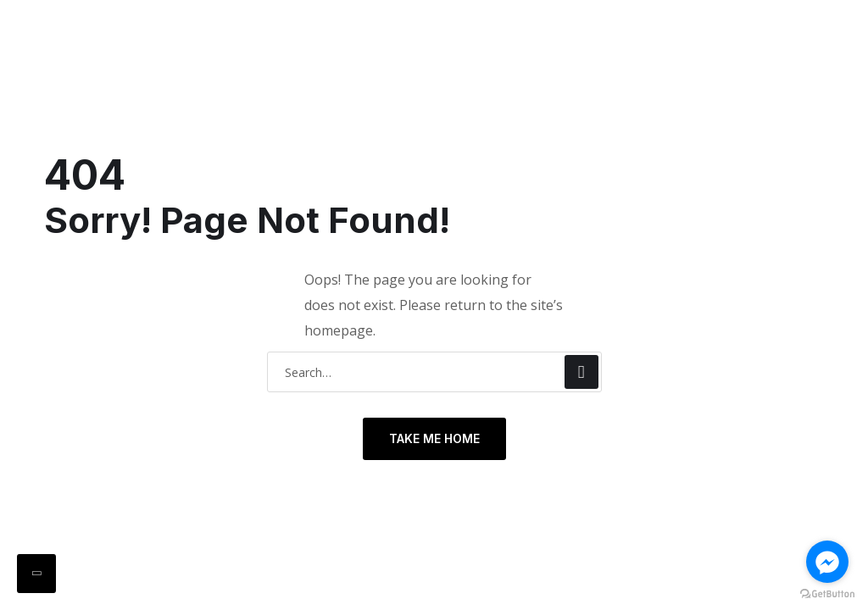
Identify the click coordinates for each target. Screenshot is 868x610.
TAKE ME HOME (434, 438)
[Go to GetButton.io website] (827, 593)
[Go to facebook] (827, 562)
